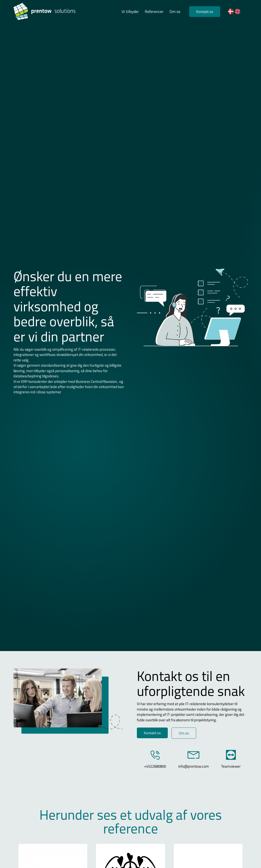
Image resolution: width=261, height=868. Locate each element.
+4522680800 (155, 766)
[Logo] (46, 11)
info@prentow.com (194, 766)
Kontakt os (205, 12)
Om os (175, 11)
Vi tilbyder (130, 11)
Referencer (154, 11)
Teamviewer (231, 766)
